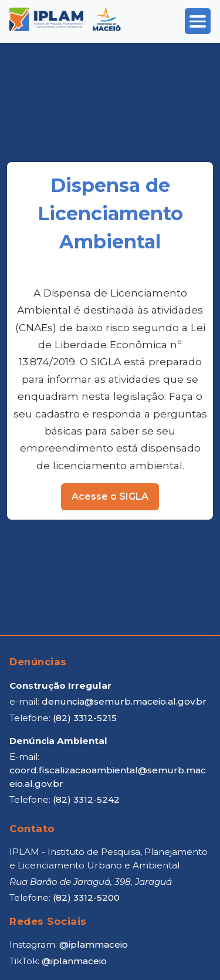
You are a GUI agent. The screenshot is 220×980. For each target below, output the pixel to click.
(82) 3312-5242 (86, 799)
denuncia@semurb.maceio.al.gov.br (124, 701)
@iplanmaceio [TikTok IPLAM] (74, 961)
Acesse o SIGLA (110, 496)
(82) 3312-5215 (85, 718)
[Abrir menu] (198, 21)
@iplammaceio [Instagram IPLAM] (94, 944)
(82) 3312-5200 (86, 898)
